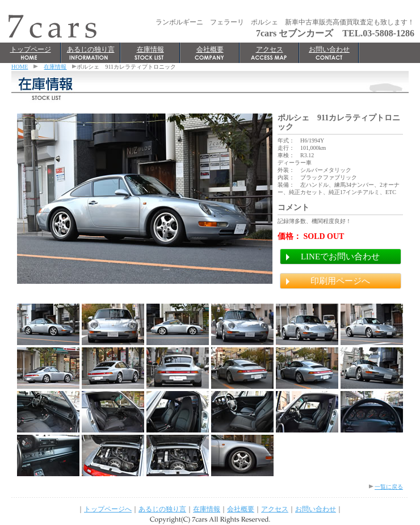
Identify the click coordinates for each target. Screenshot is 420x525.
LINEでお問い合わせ (340, 257)
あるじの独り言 (91, 49)
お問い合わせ (329, 49)
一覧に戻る (389, 487)
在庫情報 (150, 49)
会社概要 (210, 49)
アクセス (270, 49)
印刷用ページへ (340, 281)
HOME (20, 67)
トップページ (31, 49)
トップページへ (108, 509)
